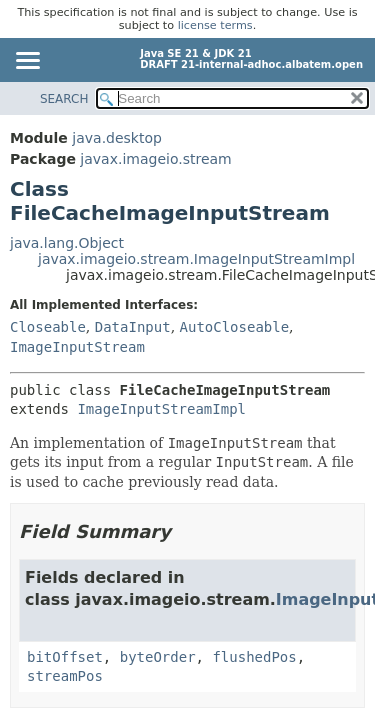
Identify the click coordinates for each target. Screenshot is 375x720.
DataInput (133, 327)
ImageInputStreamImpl (161, 409)
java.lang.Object (67, 243)
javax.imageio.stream (155, 159)
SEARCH (64, 99)
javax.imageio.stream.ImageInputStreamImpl (196, 259)
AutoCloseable (235, 327)
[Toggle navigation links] (27, 62)
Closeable (48, 327)
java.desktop (117, 138)
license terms (215, 25)
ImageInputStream (77, 347)
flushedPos (254, 657)
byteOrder (158, 657)
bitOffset (65, 657)
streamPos (65, 676)
